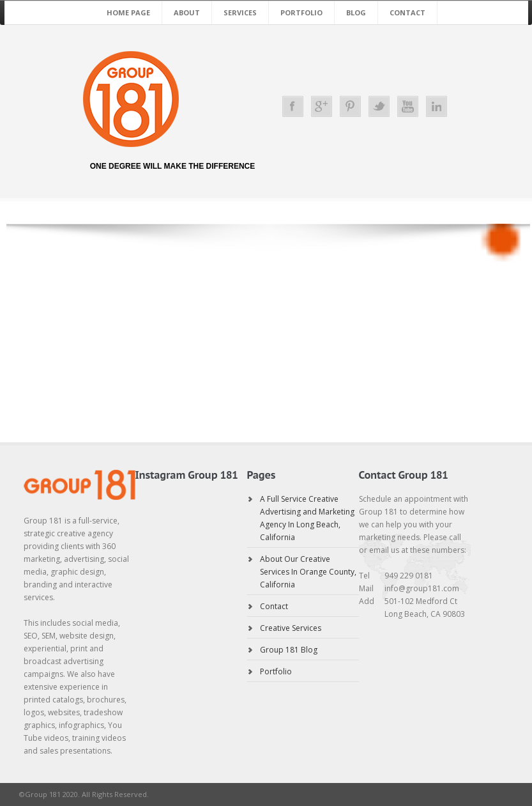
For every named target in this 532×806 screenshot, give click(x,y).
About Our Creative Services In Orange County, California (308, 572)
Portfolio (301, 12)
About (187, 12)
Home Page (128, 12)
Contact (407, 12)
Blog (356, 12)
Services (240, 12)
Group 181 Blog (289, 650)
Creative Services (291, 628)
